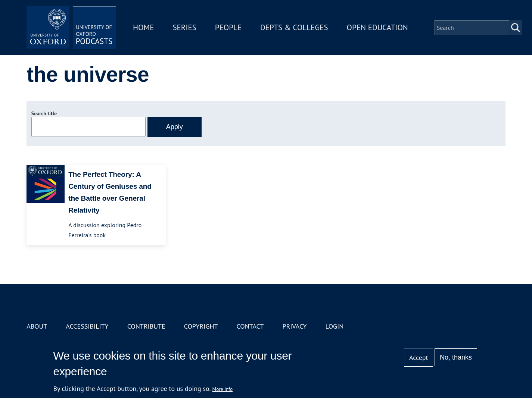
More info (223, 389)
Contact (250, 326)
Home (143, 27)
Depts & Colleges (294, 27)
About (37, 326)
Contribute (146, 326)
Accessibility (87, 326)
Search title (44, 113)
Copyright (201, 326)
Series (184, 27)
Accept (419, 358)
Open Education (377, 27)
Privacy (294, 326)
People (228, 27)
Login (335, 326)
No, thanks (456, 357)
